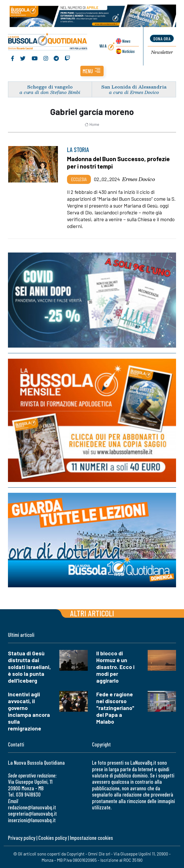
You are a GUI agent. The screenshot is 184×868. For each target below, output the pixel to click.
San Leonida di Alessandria (134, 87)
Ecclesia (79, 179)
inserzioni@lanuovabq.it (32, 820)
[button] (92, 71)
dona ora (162, 39)
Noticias (128, 51)
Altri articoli (92, 613)
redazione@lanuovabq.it (32, 807)
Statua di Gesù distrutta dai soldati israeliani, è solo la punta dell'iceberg (29, 667)
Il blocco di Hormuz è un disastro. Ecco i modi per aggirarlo (115, 667)
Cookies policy (53, 838)
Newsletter (162, 52)
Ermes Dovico (139, 179)
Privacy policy (22, 838)
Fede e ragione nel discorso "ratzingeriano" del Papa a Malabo (115, 708)
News (126, 41)
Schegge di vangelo (50, 87)
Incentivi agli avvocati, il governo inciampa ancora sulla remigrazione (29, 711)
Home (92, 124)
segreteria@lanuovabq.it (32, 813)
